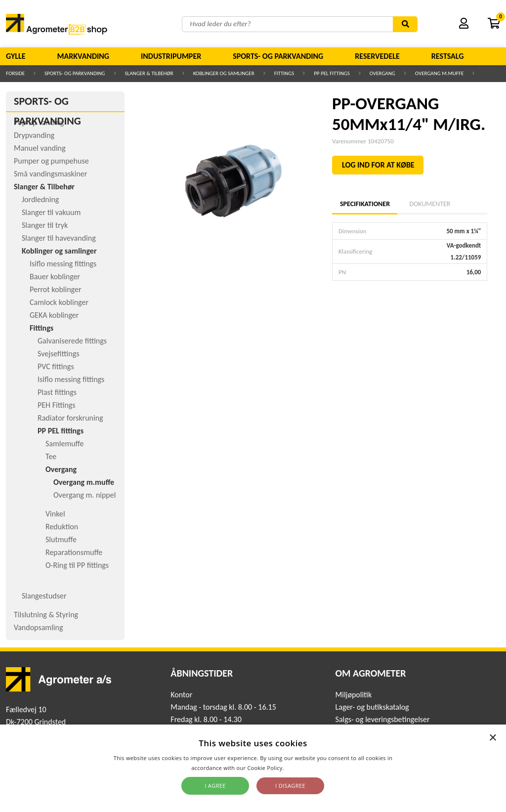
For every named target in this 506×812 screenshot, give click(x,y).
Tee (51, 456)
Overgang (382, 73)
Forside (15, 73)
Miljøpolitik (354, 695)
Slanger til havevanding (59, 238)
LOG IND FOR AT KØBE (378, 165)
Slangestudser (44, 596)
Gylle (16, 56)
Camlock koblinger (59, 302)
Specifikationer (365, 204)
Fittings (284, 73)
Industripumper (171, 56)
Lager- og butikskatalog (372, 707)
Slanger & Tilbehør (149, 73)
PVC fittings (56, 366)
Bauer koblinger (55, 277)
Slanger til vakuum (51, 212)
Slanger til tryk (45, 225)
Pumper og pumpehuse (51, 161)
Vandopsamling (38, 627)
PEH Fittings (57, 405)
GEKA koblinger (54, 315)
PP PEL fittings (332, 73)
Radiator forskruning (70, 418)
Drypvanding (34, 135)
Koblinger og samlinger (224, 73)
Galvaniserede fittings (72, 341)
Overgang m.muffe (440, 73)
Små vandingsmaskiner (50, 174)
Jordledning (40, 199)
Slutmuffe (61, 539)
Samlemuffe (65, 444)
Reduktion (62, 527)
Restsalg (448, 56)
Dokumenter (430, 204)
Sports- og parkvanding (278, 56)
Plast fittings (57, 392)
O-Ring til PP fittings (77, 565)
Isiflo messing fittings (63, 264)
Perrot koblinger (55, 289)
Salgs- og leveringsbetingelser (383, 719)
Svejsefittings (58, 354)
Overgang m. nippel (84, 495)
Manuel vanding (40, 148)
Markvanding (83, 56)
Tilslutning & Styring (46, 615)
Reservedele (377, 56)
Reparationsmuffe (74, 552)
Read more (300, 768)
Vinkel (55, 514)
